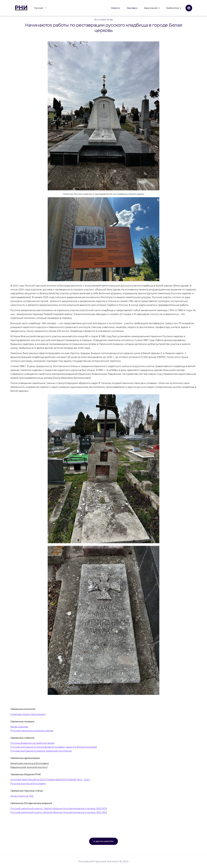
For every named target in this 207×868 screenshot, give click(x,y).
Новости (115, 8)
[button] (41, 8)
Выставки (132, 8)
